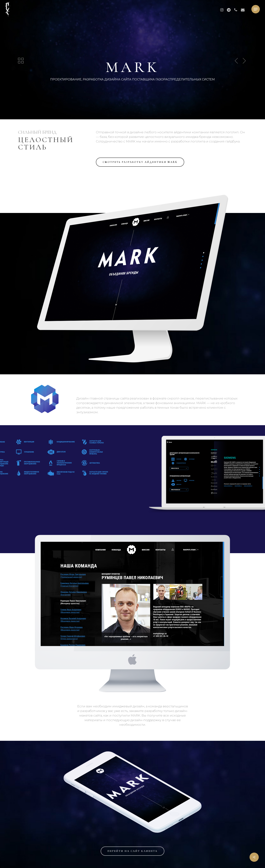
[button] (256, 9)
